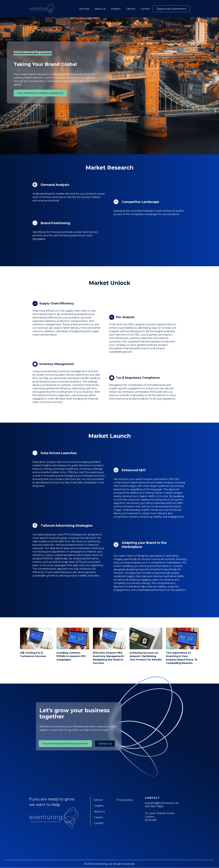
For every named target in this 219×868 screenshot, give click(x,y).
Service (98, 800)
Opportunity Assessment (171, 9)
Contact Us (105, 744)
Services (84, 9)
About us (100, 9)
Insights (116, 9)
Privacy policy (125, 800)
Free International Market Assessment (40, 93)
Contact (145, 9)
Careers (131, 9)
